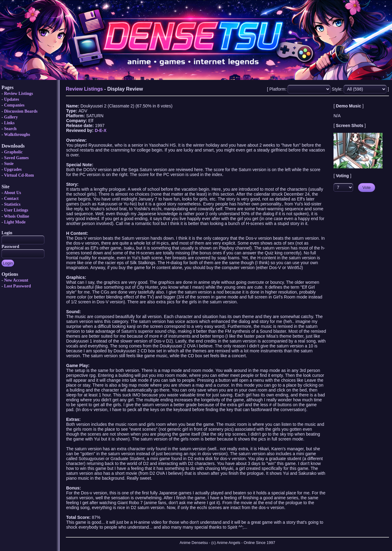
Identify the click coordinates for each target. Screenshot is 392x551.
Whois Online (17, 216)
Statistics (12, 204)
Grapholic (13, 152)
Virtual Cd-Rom (19, 175)
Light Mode (15, 222)
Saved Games (16, 158)
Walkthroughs (17, 135)
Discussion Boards (21, 111)
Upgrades (13, 169)
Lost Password (17, 286)
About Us (12, 193)
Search (10, 129)
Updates (11, 99)
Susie (9, 164)
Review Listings (19, 94)
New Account (16, 280)
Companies (14, 105)
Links (9, 123)
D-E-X (100, 130)
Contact (11, 199)
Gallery (11, 117)
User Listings (16, 210)
